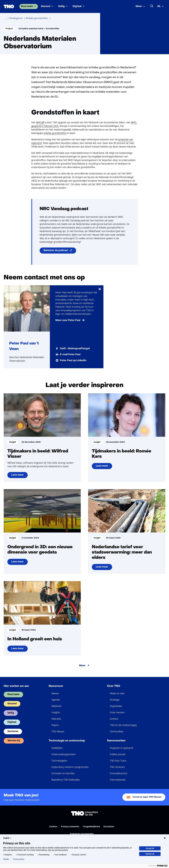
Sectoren (13, 731)
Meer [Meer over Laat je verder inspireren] (82, 666)
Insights (56, 712)
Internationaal (118, 780)
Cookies (53, 827)
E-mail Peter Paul (70, 355)
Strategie (115, 700)
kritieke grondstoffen (55, 133)
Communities (117, 732)
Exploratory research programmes (70, 767)
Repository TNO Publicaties (66, 780)
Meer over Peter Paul (68, 320)
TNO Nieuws (58, 732)
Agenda (56, 700)
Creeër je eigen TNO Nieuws (147, 797)
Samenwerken (116, 741)
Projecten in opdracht (122, 748)
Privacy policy (19, 859)
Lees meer (18, 476)
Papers (55, 725)
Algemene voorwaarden (82, 834)
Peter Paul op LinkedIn (73, 361)
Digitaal (77, 6)
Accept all (150, 848)
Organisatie (116, 706)
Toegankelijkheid (91, 827)
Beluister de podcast (60, 251)
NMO (39, 123)
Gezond (46, 6)
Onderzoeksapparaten (64, 754)
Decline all (150, 854)
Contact (114, 719)
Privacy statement (70, 827)
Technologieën (59, 761)
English (7, 838)
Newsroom (56, 686)
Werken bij (14, 741)
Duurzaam (27, 6)
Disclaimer (109, 827)
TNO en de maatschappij (123, 725)
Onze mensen (117, 712)
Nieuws (55, 693)
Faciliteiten (57, 748)
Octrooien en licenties (63, 773)
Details (6, 859)
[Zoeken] (152, 6)
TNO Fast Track (118, 761)
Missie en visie (117, 693)
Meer (139, 6)
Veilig (61, 6)
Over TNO (114, 686)
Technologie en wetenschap (67, 741)
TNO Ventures (117, 767)
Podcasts (56, 719)
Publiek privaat (118, 754)
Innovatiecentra (118, 773)
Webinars (56, 706)
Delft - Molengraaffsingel (75, 349)
